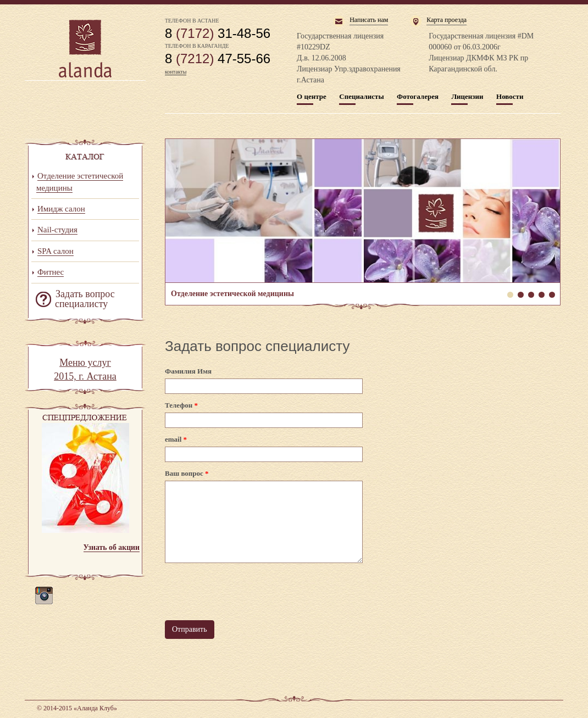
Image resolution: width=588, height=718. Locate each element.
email (176, 439)
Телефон (181, 405)
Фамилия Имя (188, 371)
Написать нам (369, 20)
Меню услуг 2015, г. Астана (85, 370)
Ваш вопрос (187, 473)
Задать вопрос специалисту (85, 299)
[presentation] (248, 592)
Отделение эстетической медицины (363, 211)
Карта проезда (446, 20)
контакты (176, 72)
